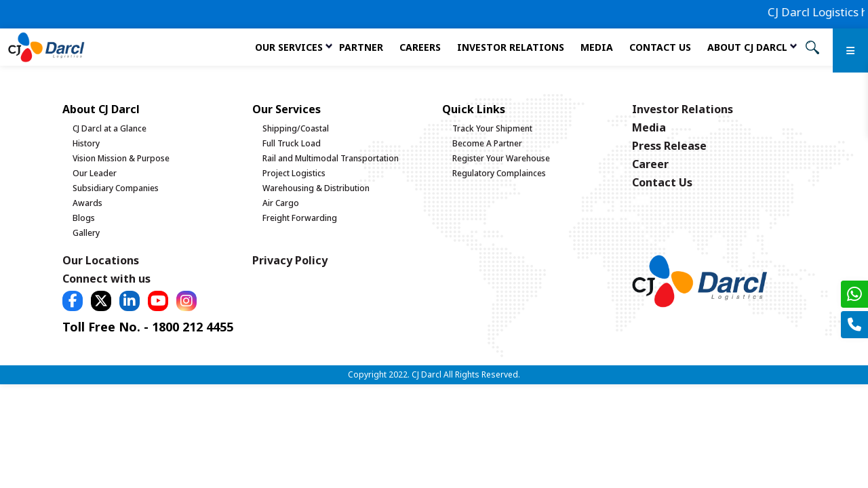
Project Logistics (294, 173)
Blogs (84, 218)
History (86, 143)
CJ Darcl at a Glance (110, 128)
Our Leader (95, 173)
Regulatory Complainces (499, 173)
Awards (87, 203)
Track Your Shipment (492, 128)
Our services (289, 47)
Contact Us (660, 47)
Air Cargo (281, 203)
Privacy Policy (290, 260)
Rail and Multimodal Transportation (331, 158)
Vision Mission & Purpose (121, 158)
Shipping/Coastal (296, 128)
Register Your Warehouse (501, 158)
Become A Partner (487, 143)
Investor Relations (511, 47)
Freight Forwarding (300, 218)
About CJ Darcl (747, 47)
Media (597, 47)
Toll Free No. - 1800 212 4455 (148, 327)
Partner (361, 47)
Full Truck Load (292, 143)
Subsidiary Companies (116, 188)
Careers (420, 47)
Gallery (86, 233)
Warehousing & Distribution (316, 188)
